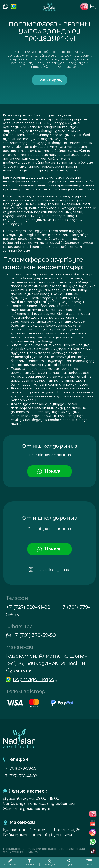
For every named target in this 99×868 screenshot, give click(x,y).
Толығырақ (50, 80)
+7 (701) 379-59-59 (20, 768)
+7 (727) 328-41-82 (28, 607)
